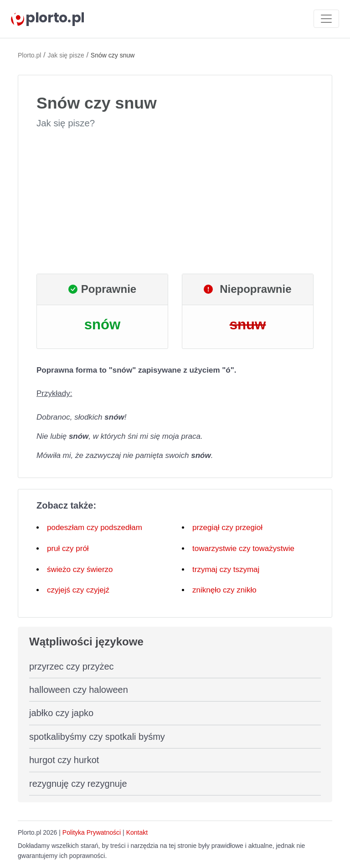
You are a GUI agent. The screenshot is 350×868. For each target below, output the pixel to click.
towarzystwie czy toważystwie (243, 548)
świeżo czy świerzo (80, 569)
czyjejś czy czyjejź (78, 590)
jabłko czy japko (61, 713)
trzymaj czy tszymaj (226, 569)
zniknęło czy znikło (224, 590)
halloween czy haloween (79, 690)
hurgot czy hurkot (64, 760)
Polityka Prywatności (92, 832)
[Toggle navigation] (326, 19)
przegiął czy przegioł (227, 528)
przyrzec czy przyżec (72, 666)
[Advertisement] (175, 202)
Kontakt (137, 832)
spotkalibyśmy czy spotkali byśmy (97, 737)
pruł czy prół (68, 548)
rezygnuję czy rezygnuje (78, 784)
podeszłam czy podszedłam (95, 528)
